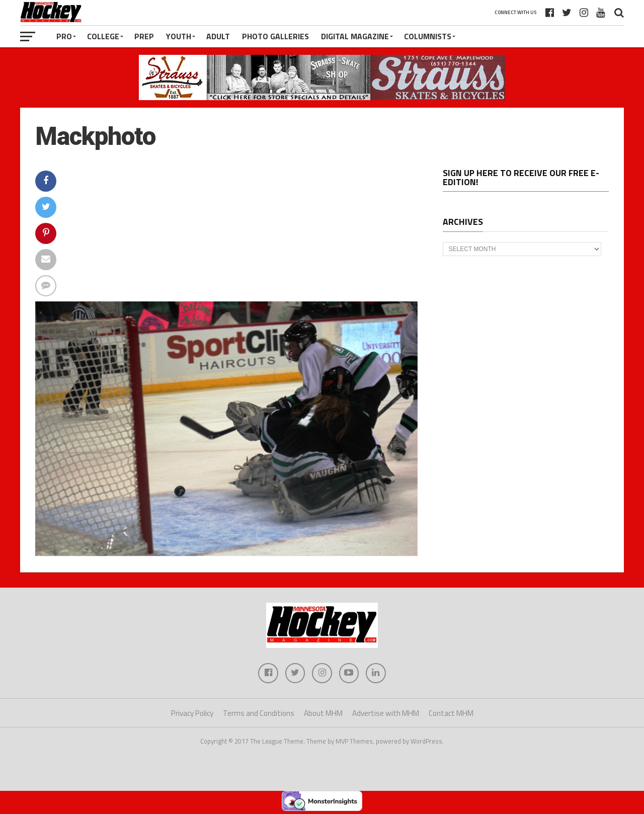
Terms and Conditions (259, 713)
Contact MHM (451, 713)
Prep (144, 36)
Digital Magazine (355, 36)
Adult (218, 36)
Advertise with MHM (386, 713)
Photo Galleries (275, 36)
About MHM (323, 713)
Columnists (428, 36)
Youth (179, 36)
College (103, 36)
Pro (64, 36)
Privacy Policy (192, 713)
